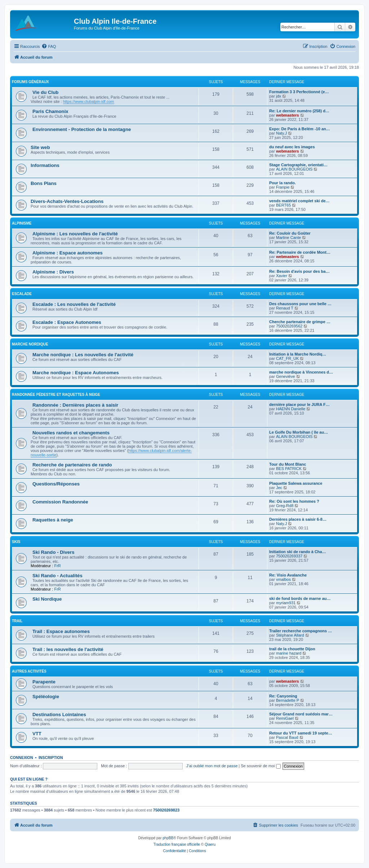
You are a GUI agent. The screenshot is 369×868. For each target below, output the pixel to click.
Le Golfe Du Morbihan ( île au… (299, 432)
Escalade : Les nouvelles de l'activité (74, 304)
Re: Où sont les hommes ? (294, 501)
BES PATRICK (289, 469)
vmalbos (283, 579)
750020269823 (166, 810)
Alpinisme (22, 223)
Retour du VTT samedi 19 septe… (301, 733)
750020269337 (289, 556)
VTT (37, 734)
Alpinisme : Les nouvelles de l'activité (75, 234)
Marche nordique (30, 344)
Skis (16, 542)
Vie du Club (45, 92)
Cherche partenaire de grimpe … (300, 322)
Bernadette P (288, 700)
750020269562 (289, 326)
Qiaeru (210, 844)
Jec (279, 488)
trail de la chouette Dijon (292, 649)
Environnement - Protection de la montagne (82, 129)
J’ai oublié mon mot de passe (212, 766)
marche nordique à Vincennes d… (301, 372)
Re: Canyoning (283, 696)
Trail (17, 621)
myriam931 (286, 603)
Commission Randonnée (60, 502)
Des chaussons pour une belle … (300, 304)
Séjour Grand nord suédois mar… (301, 714)
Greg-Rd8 (285, 506)
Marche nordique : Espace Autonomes (76, 373)
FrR (57, 566)
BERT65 (283, 205)
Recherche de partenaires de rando (72, 465)
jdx (279, 96)
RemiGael (285, 718)
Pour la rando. (283, 183)
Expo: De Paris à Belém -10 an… (300, 129)
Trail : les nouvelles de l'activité (68, 649)
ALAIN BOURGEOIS (294, 169)
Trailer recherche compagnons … (301, 631)
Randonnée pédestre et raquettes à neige (56, 395)
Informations (45, 165)
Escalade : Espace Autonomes (67, 322)
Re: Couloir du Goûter (290, 233)
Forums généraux (30, 82)
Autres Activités (29, 671)
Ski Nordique (47, 599)
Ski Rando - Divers (54, 552)
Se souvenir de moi (261, 766)
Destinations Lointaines (59, 715)
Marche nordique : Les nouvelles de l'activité (83, 355)
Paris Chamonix (50, 111)
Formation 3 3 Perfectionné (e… (299, 92)
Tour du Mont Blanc (288, 464)
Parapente (44, 682)
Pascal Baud (287, 737)
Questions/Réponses (56, 484)
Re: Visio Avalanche (288, 575)
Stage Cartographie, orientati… (298, 165)
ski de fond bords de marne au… (300, 598)
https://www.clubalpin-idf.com (89, 101)
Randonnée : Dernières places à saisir (75, 405)
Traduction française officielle (177, 844)
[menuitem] (49, 46)
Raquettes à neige (53, 520)
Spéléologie (46, 697)
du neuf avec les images (292, 147)
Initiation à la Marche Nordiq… (298, 354)
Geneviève (286, 376)
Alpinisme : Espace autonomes (68, 253)
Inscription (51, 758)
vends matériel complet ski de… (299, 201)
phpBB (168, 838)
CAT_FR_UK (287, 358)
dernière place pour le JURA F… (299, 404)
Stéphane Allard (290, 635)
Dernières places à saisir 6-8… (298, 519)
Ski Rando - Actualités (57, 576)
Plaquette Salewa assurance (296, 483)
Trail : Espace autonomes (61, 631)
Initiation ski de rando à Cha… (298, 552)
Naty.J (281, 133)
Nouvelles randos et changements (71, 433)
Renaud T (285, 308)
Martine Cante (288, 238)
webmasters (288, 115)
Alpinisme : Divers (53, 272)
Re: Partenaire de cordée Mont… (300, 252)
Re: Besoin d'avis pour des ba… (299, 271)
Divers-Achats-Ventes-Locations (67, 201)
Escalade (22, 294)
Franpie (283, 187)
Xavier (282, 276)
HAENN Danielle (291, 409)
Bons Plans (44, 183)
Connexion (22, 758)
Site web (40, 147)
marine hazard (289, 653)
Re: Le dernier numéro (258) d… (299, 111)
